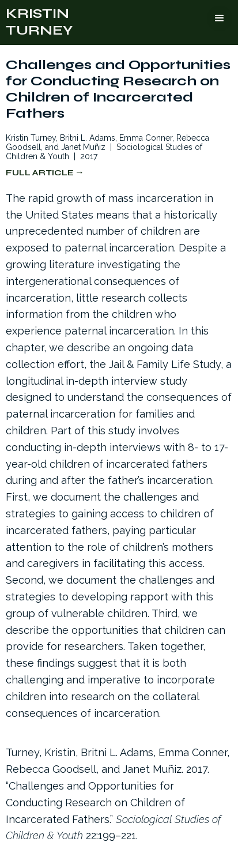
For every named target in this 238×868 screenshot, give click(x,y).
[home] (39, 22)
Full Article (40, 173)
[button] (220, 18)
